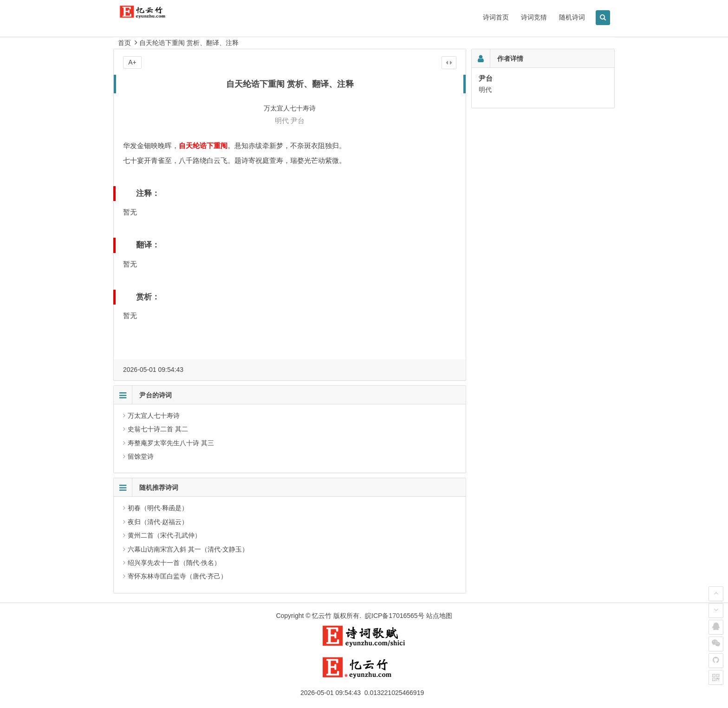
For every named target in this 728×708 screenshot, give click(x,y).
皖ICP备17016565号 (395, 616)
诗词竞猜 (534, 17)
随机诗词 (572, 17)
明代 (282, 120)
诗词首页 (496, 17)
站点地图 (439, 616)
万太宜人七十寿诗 (154, 416)
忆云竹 (322, 616)
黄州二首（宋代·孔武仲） (164, 535)
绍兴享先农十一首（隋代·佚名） (174, 563)
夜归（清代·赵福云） (158, 522)
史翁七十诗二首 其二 (158, 429)
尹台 (298, 120)
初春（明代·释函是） (158, 508)
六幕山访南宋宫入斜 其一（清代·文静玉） (188, 549)
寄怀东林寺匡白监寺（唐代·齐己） (177, 576)
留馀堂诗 (141, 456)
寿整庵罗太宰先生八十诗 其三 (171, 443)
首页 (124, 43)
